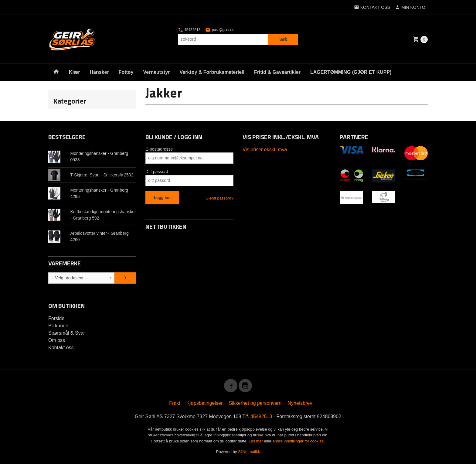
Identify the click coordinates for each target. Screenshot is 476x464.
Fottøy (126, 72)
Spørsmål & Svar (67, 333)
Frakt (175, 403)
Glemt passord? (219, 198)
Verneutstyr (156, 72)
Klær (74, 72)
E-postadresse (159, 149)
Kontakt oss (61, 348)
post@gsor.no (220, 30)
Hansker (99, 72)
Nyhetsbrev (300, 403)
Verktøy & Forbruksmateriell (212, 72)
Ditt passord (157, 172)
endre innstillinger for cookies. (299, 441)
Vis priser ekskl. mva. (265, 150)
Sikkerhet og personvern (255, 403)
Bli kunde (58, 326)
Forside (56, 318)
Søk (283, 39)
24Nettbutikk (249, 452)
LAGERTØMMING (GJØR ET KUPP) (351, 72)
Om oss (57, 340)
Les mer (256, 441)
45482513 (189, 30)
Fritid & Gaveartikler (277, 72)
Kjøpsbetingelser (204, 403)
